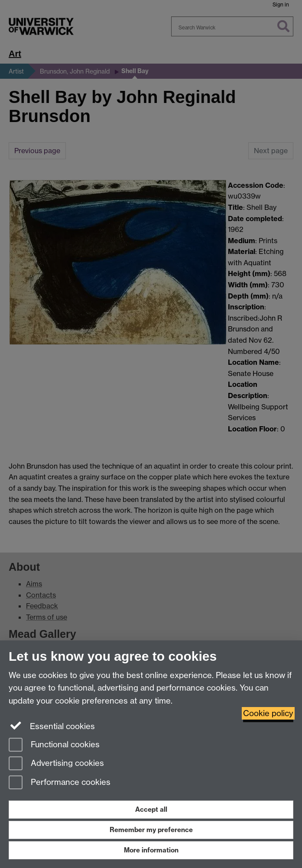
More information (151, 850)
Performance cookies (60, 783)
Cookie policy (268, 713)
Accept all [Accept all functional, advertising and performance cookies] (151, 809)
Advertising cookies (56, 764)
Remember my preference (151, 830)
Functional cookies (54, 745)
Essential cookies (52, 726)
